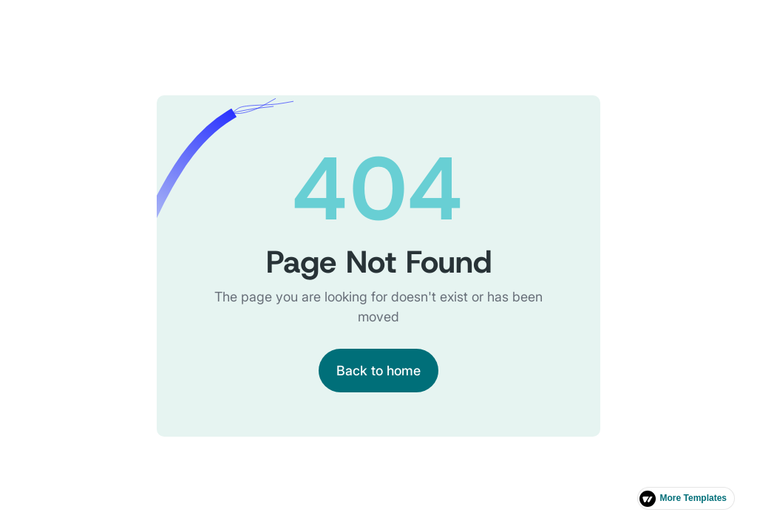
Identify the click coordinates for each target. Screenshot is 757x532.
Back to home (378, 371)
